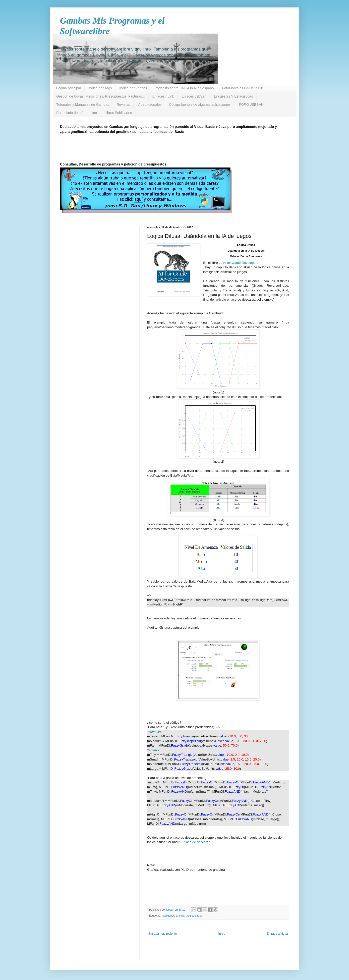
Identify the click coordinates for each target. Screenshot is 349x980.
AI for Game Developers (241, 263)
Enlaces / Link (163, 96)
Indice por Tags (100, 88)
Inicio (222, 934)
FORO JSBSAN (251, 105)
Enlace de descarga (196, 842)
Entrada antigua (277, 934)
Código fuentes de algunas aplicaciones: (200, 105)
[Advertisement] (181, 150)
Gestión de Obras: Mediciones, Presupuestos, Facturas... (101, 96)
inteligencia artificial (174, 916)
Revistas (123, 105)
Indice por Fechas (133, 88)
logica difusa (195, 916)
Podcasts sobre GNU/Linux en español (185, 88)
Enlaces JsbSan (194, 96)
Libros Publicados (118, 113)
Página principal (68, 88)
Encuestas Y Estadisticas (233, 96)
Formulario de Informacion (77, 113)
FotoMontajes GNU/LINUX (243, 88)
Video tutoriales (149, 105)
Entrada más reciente (163, 934)
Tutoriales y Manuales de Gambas (83, 105)
